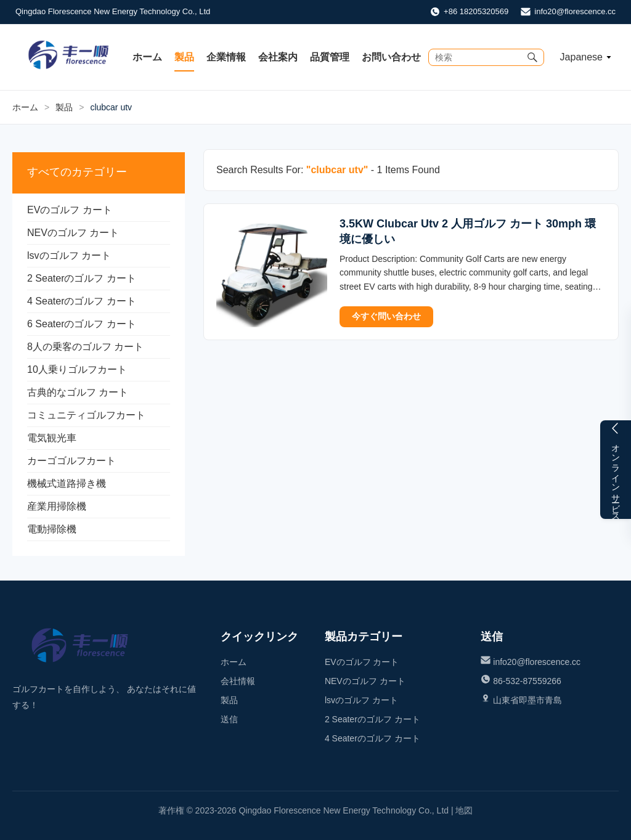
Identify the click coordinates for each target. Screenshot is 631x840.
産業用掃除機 (57, 506)
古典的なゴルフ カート (78, 392)
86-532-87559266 (527, 681)
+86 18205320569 (476, 11)
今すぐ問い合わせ (386, 316)
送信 (229, 719)
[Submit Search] (532, 57)
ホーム (147, 57)
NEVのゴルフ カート (73, 233)
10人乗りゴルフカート (77, 369)
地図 (464, 810)
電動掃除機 (52, 529)
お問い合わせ (391, 57)
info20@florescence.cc (575, 11)
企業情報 (226, 57)
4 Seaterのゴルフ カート (82, 301)
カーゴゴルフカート (71, 461)
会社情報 (238, 681)
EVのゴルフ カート (70, 210)
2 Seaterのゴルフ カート (82, 278)
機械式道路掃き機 (67, 483)
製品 (184, 57)
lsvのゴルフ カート (69, 255)
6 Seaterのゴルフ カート (82, 324)
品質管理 (330, 57)
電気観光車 (52, 438)
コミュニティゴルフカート (86, 415)
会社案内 (278, 57)
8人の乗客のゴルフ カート (85, 347)
